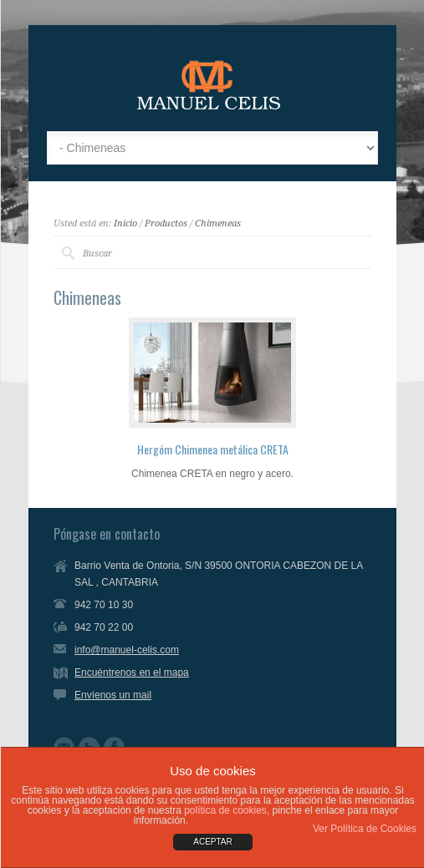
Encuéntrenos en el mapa (132, 673)
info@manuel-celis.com (127, 650)
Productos (166, 223)
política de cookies (225, 810)
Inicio (125, 223)
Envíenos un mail (113, 695)
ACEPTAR (213, 842)
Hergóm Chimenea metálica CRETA (213, 449)
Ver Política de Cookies (365, 829)
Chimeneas (218, 223)
